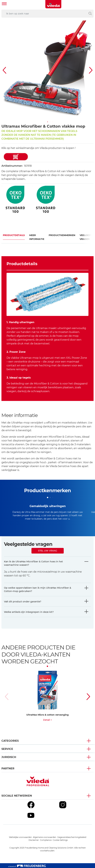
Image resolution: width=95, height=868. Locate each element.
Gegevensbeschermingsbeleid (72, 837)
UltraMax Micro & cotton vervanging (47, 715)
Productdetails (14, 235)
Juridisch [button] (9, 757)
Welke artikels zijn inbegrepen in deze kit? (29, 612)
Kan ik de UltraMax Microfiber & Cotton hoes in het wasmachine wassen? (33, 563)
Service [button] (7, 749)
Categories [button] (10, 741)
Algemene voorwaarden (45, 837)
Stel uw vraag (48, 551)
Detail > (47, 720)
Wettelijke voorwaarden (20, 837)
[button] (48, 122)
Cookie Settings (60, 840)
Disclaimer (34, 840)
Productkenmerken (62, 235)
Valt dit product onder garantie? (23, 602)
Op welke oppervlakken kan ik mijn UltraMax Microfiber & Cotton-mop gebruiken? (38, 589)
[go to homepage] (53, 4)
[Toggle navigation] (4, 4)
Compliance (46, 840)
